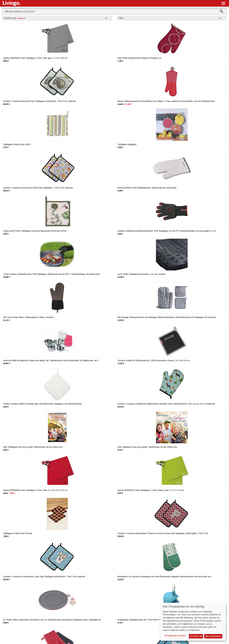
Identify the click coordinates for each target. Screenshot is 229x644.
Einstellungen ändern (175, 635)
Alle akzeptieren (213, 636)
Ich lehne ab (196, 636)
